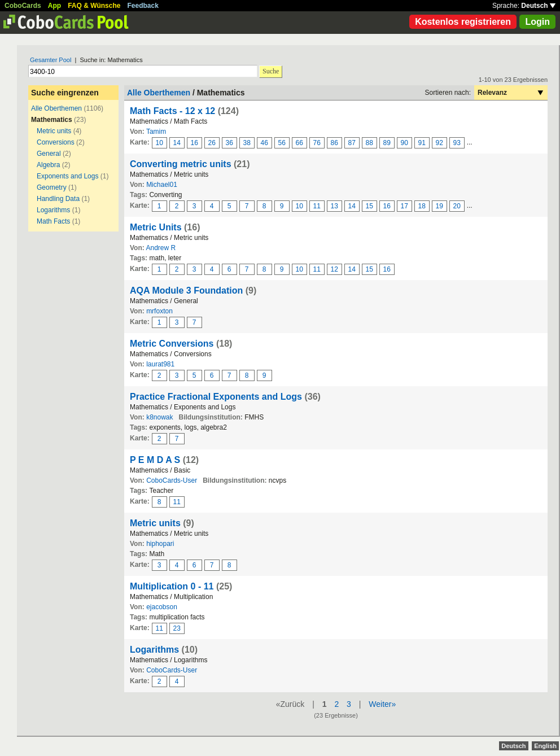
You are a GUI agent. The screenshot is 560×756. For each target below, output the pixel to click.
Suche (271, 71)
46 (264, 143)
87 (352, 143)
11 (317, 206)
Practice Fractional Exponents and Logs (216, 397)
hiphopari (160, 544)
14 (177, 143)
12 (334, 269)
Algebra (48, 165)
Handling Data (58, 199)
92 (439, 143)
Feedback (143, 6)
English (545, 746)
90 (404, 143)
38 (247, 143)
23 (177, 628)
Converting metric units (181, 164)
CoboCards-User (172, 480)
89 (387, 143)
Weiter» (382, 704)
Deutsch (538, 6)
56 (282, 143)
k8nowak (159, 417)
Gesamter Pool (51, 60)
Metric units (54, 131)
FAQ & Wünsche (94, 6)
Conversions (56, 142)
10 (159, 143)
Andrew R (161, 248)
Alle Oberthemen (56, 108)
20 (457, 206)
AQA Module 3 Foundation (186, 290)
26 (212, 143)
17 (404, 206)
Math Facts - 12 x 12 (172, 111)
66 (299, 143)
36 (229, 143)
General (49, 154)
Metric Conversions (172, 344)
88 (369, 143)
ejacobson (162, 607)
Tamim (156, 132)
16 (194, 143)
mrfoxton (159, 311)
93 (457, 143)
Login (537, 22)
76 (317, 143)
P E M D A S (155, 460)
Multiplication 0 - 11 (172, 586)
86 (334, 143)
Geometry (52, 187)
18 (422, 206)
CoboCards (23, 6)
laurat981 (160, 364)
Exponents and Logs (67, 176)
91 (422, 143)
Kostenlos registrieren (463, 22)
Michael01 (162, 185)
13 (334, 206)
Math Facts (53, 221)
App (54, 6)
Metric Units (156, 227)
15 (369, 206)
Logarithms (53, 210)
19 (439, 206)
